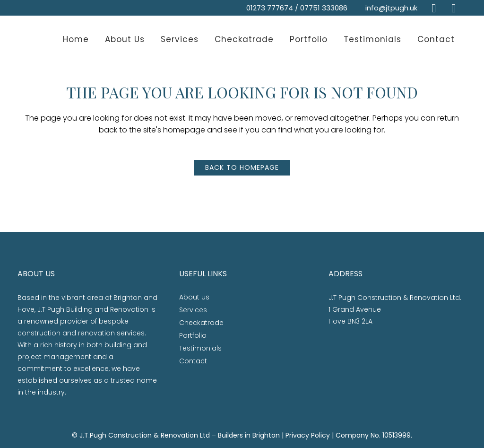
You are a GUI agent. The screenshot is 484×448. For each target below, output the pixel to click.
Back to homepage (242, 167)
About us (194, 297)
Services (193, 310)
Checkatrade (201, 323)
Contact (193, 361)
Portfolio (193, 335)
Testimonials (200, 348)
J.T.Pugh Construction (116, 435)
